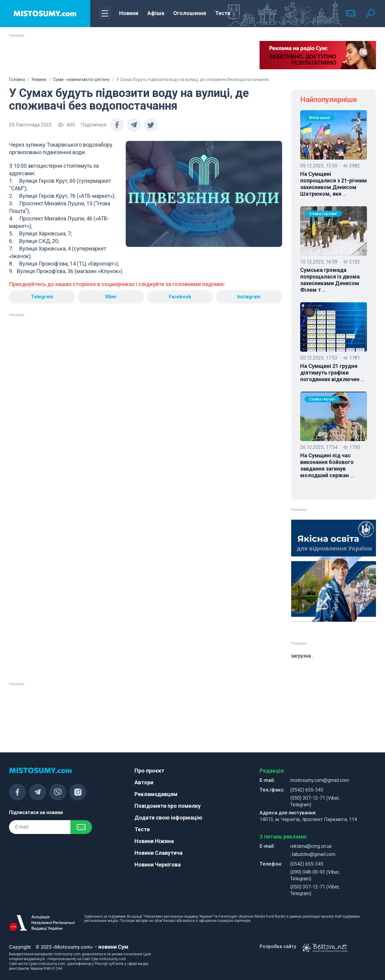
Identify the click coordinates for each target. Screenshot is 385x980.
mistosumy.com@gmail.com (320, 780)
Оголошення (190, 13)
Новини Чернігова (158, 865)
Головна (17, 79)
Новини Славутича (159, 853)
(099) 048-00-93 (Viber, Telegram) (315, 875)
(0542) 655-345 (307, 790)
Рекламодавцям (156, 794)
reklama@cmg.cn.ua (311, 846)
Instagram (249, 297)
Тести (223, 13)
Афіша (156, 13)
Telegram (42, 297)
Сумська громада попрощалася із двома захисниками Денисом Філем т (330, 280)
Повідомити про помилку (168, 806)
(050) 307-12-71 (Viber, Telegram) (315, 801)
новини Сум (113, 947)
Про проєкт (149, 771)
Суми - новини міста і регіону (82, 79)
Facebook (180, 297)
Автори (144, 782)
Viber (111, 297)
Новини (129, 13)
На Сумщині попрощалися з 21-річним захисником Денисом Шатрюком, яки (334, 184)
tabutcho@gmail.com (314, 854)
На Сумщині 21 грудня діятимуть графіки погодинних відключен (332, 373)
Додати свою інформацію (168, 818)
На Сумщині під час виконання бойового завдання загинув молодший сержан (327, 465)
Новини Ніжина (154, 841)
